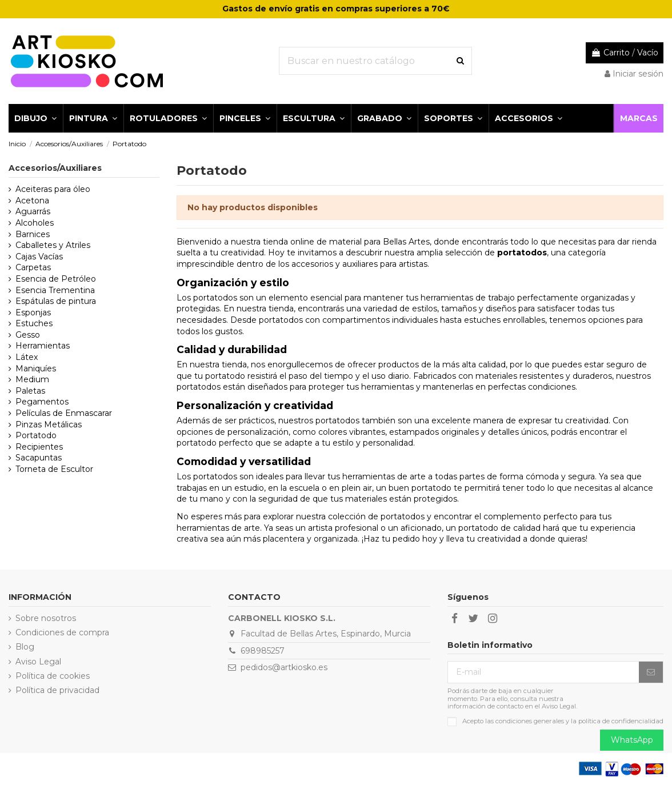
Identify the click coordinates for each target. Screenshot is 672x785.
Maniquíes (36, 369)
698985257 (263, 651)
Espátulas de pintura (56, 301)
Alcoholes (35, 223)
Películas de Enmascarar (64, 413)
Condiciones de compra (62, 632)
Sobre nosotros (46, 618)
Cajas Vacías (39, 257)
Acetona (32, 201)
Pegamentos (42, 402)
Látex (27, 357)
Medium (32, 379)
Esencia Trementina (55, 290)
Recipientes (39, 447)
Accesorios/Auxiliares (55, 168)
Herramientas (43, 346)
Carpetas (33, 267)
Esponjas (33, 313)
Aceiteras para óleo (53, 189)
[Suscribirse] (651, 672)
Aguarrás (33, 211)
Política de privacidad (57, 690)
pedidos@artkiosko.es (284, 667)
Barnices (33, 234)
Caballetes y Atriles (53, 245)
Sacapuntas (39, 458)
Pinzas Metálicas (49, 424)
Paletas (30, 391)
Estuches (34, 323)
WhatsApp (632, 740)
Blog (25, 647)
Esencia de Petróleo (56, 279)
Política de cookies (53, 676)
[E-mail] (543, 672)
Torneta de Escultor (54, 469)
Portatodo (36, 435)
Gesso (28, 335)
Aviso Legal (38, 662)
